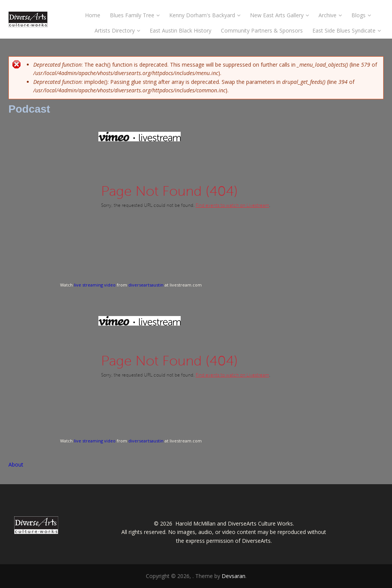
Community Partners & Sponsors (262, 30)
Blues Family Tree (135, 15)
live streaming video (95, 285)
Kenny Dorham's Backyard (205, 15)
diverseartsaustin (146, 285)
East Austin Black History (180, 30)
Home (93, 15)
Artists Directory (117, 30)
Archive (330, 15)
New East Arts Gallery (279, 15)
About (16, 464)
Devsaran (234, 576)
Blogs (361, 15)
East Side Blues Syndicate (347, 30)
